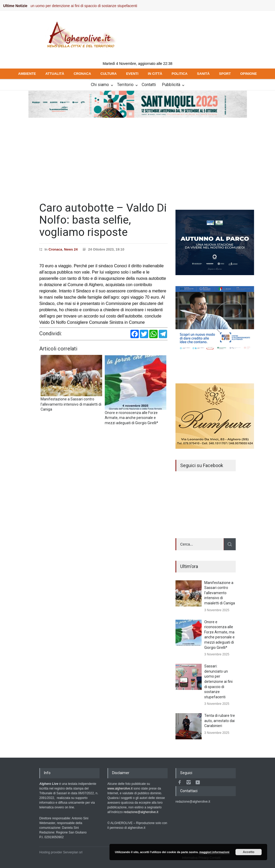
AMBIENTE (27, 74)
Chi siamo (100, 85)
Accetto (249, 852)
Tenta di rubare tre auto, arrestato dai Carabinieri (220, 721)
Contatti (149, 85)
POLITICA (180, 74)
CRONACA (82, 74)
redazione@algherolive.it (141, 812)
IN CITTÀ (155, 74)
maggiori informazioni (214, 852)
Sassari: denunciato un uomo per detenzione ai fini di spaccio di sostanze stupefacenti (72, 6)
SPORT (225, 74)
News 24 (71, 249)
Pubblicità (171, 85)
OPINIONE (249, 74)
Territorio (125, 85)
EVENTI (132, 74)
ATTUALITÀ (55, 74)
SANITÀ (203, 74)
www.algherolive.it (120, 788)
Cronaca (55, 249)
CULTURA (109, 74)
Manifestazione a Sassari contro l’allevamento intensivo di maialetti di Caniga (220, 593)
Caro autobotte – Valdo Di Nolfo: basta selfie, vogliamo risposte (103, 220)
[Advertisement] (137, 157)
